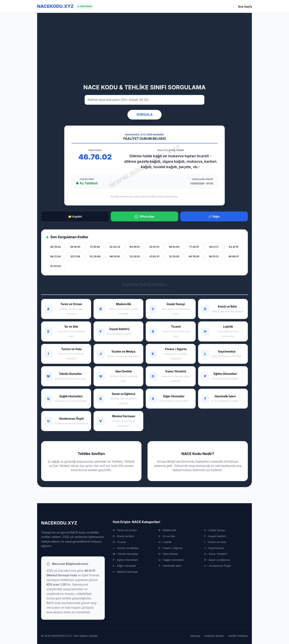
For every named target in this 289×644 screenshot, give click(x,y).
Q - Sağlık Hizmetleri (171, 560)
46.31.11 (214, 247)
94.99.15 (135, 247)
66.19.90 (115, 256)
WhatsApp (144, 217)
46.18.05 (75, 247)
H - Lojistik (165, 542)
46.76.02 (55, 247)
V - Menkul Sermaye (125, 572)
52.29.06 (95, 256)
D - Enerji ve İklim (124, 536)
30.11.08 (75, 256)
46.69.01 (234, 256)
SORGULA (144, 115)
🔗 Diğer (214, 217)
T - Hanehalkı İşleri (170, 566)
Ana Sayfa (245, 7)
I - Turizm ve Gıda (215, 542)
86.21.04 (55, 256)
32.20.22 (115, 247)
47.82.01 (155, 256)
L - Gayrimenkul (214, 548)
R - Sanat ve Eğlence (217, 560)
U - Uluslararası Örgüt (217, 566)
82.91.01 (154, 247)
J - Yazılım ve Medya (126, 548)
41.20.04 (55, 266)
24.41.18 (234, 247)
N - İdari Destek (168, 554)
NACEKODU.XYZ (55, 6)
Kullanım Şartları (214, 636)
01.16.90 (95, 247)
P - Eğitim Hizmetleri (125, 560)
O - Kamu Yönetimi (216, 554)
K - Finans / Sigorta (170, 548)
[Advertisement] (144, 51)
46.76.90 (194, 256)
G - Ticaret (119, 542)
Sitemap (195, 636)
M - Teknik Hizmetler (126, 554)
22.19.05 (174, 256)
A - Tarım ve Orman (125, 530)
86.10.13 (214, 256)
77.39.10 (194, 247)
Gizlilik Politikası (238, 636)
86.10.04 (174, 247)
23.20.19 (135, 256)
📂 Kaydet (75, 217)
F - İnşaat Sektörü (215, 536)
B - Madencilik (167, 530)
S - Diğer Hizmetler (125, 566)
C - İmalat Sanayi (215, 530)
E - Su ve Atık (167, 536)
